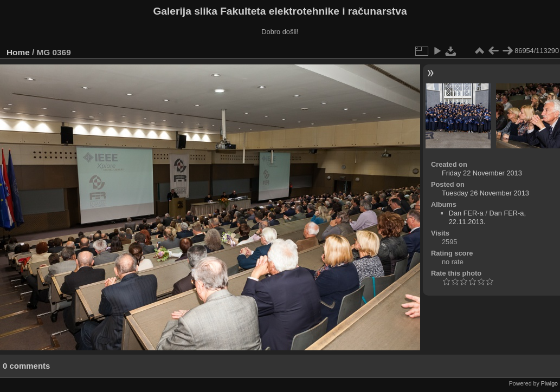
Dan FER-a (466, 213)
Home (18, 52)
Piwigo (549, 383)
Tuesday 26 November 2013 (485, 193)
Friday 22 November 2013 (482, 173)
